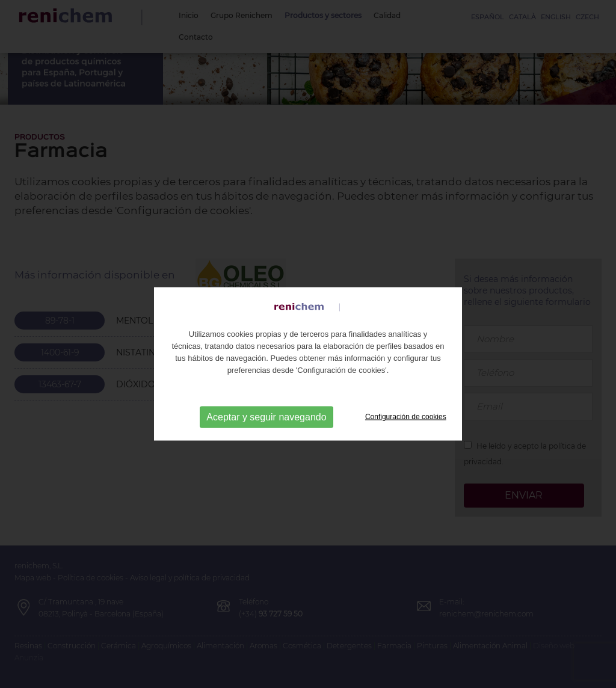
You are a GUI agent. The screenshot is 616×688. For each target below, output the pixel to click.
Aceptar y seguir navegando (266, 427)
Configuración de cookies (406, 427)
